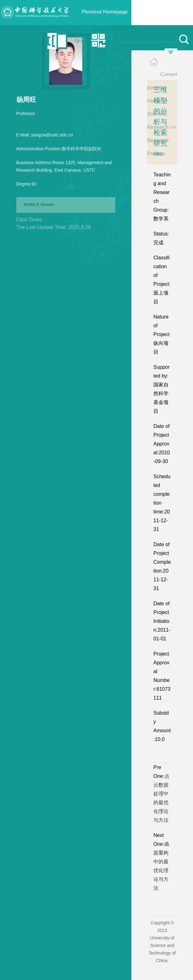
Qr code (82, 41)
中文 (40, 41)
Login (25, 41)
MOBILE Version (39, 205)
